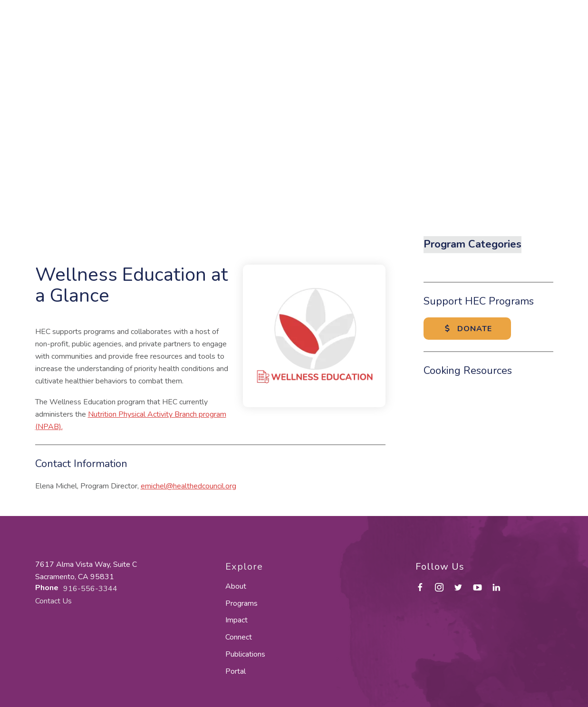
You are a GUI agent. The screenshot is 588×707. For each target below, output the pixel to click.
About (236, 586)
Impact (236, 620)
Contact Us (53, 601)
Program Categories (472, 244)
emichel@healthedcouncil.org (188, 486)
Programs (241, 603)
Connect (239, 637)
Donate (467, 329)
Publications (245, 654)
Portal (236, 671)
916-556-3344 (90, 589)
